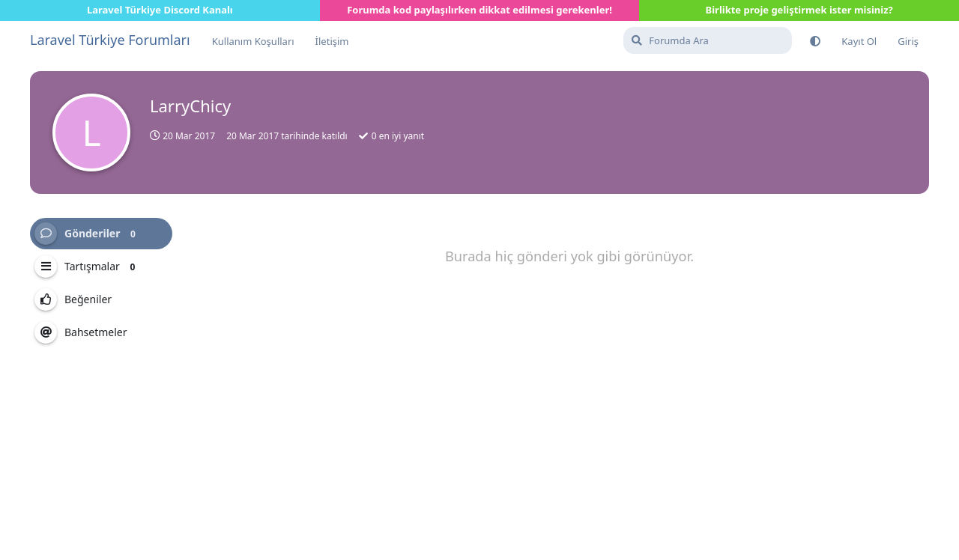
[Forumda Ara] (708, 40)
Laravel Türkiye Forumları (110, 40)
